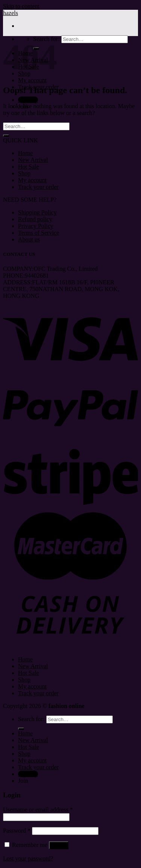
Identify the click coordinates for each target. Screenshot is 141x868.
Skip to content (21, 6)
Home (25, 153)
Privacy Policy (36, 226)
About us (29, 239)
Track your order (38, 187)
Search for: (31, 719)
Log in (59, 845)
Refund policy (35, 219)
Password (17, 831)
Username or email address (38, 810)
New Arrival (33, 160)
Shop (24, 173)
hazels (11, 13)
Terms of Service (39, 233)
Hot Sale (29, 167)
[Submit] (6, 136)
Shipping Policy (37, 212)
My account (32, 80)
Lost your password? (28, 858)
